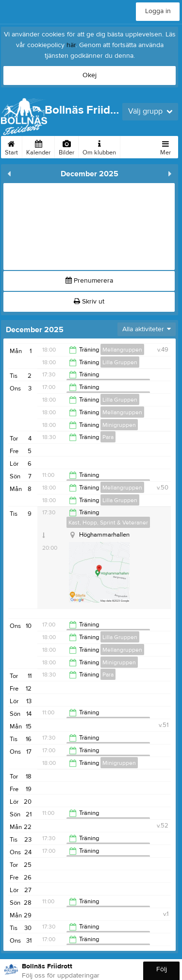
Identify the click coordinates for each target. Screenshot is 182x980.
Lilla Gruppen (120, 362)
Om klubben (99, 146)
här (71, 45)
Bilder (66, 146)
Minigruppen (119, 425)
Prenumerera (89, 281)
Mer (165, 146)
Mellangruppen (122, 350)
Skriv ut (89, 302)
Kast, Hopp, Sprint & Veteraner (108, 523)
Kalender (38, 146)
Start (11, 146)
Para (108, 437)
